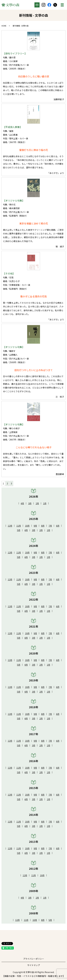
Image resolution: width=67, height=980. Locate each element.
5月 (19, 530)
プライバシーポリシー (34, 959)
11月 (19, 526)
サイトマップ (34, 965)
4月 (22, 503)
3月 (30, 503)
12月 (10, 526)
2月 (37, 503)
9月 (35, 526)
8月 (43, 526)
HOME (4, 26)
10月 (27, 526)
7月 (50, 526)
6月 (58, 526)
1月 (45, 503)
